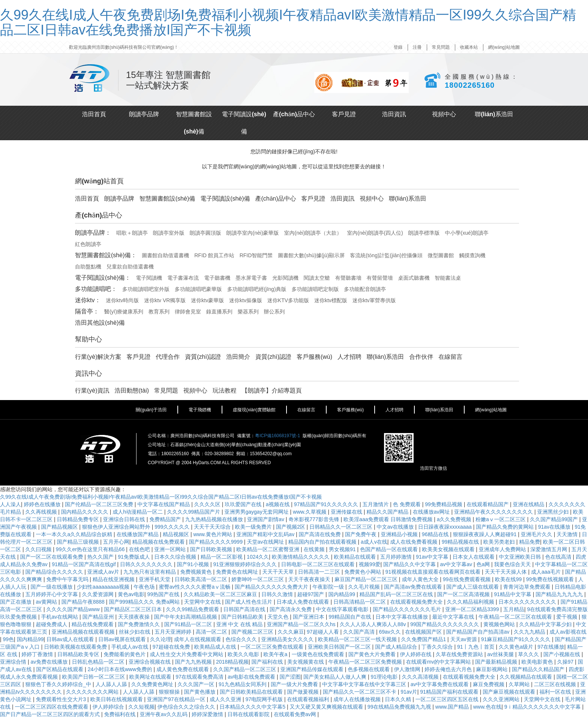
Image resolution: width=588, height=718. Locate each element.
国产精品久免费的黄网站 (505, 527)
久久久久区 (208, 504)
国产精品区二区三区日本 (133, 609)
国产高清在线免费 (321, 534)
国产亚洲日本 (309, 617)
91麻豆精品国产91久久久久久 (517, 639)
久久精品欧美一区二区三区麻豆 (221, 594)
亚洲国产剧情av (266, 519)
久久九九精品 (530, 632)
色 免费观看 (408, 504)
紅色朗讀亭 (88, 244)
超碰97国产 (311, 594)
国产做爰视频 (303, 692)
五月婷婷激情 (397, 557)
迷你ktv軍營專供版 (374, 300)
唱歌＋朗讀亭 (132, 233)
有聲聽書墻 (348, 278)
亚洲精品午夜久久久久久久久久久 (494, 512)
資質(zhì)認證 (203, 357)
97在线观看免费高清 (200, 677)
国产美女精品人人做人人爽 (336, 677)
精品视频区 (177, 534)
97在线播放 (551, 647)
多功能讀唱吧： (96, 289)
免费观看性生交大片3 (61, 699)
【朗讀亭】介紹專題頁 (272, 390)
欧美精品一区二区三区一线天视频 (358, 639)
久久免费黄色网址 (153, 684)
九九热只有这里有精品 (150, 572)
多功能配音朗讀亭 (365, 289)
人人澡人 (10, 504)
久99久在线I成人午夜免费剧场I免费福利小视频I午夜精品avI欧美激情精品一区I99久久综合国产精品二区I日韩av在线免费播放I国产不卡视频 (288, 22)
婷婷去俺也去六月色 (449, 669)
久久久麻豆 (291, 632)
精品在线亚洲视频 (114, 579)
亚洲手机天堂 (155, 579)
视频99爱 (370, 564)
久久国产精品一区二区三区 (245, 669)
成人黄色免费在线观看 (183, 669)
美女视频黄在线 (306, 662)
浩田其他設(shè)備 (100, 323)
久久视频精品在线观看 (526, 677)
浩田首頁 (94, 114)
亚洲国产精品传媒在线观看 (313, 669)
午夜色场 (145, 587)
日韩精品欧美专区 (79, 654)
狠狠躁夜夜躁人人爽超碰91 (485, 534)
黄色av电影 (131, 594)
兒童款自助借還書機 (130, 267)
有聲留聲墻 (380, 278)
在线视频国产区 (424, 632)
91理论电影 (385, 677)
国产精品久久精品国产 (539, 669)
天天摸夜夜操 (135, 617)
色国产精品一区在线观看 (390, 549)
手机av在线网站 (60, 617)
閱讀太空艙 (317, 278)
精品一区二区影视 (222, 557)
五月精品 (514, 609)
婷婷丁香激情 (38, 654)
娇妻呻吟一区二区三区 (258, 579)
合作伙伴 (421, 357)
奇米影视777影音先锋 (314, 519)
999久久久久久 (173, 527)
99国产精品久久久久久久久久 (445, 624)
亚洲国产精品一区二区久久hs (302, 624)
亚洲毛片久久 (537, 534)
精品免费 (529, 542)
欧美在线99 (509, 579)
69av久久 (390, 632)
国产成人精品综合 (397, 647)
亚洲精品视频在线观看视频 (84, 632)
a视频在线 (279, 504)
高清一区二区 (212, 632)
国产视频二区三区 (253, 632)
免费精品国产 (166, 519)
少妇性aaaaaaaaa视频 (104, 587)
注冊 (417, 47)
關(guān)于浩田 (151, 410)
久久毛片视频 (365, 587)
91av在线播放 (555, 527)
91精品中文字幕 (513, 594)
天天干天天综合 (213, 527)
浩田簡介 (238, 357)
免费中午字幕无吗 (68, 579)
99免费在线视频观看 (551, 579)
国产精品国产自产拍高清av (479, 632)
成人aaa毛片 (547, 572)
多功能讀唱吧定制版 (315, 289)
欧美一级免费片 (254, 527)
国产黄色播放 (201, 692)
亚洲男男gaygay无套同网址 (257, 512)
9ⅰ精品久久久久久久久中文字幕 (543, 707)
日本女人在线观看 (474, 557)
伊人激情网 (408, 669)
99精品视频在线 (461, 542)
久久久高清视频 (421, 677)
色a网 (484, 564)
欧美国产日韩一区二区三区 (94, 677)
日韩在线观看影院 (249, 714)
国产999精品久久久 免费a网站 (145, 602)
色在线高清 (559, 557)
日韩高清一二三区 (320, 572)
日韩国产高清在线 (245, 609)
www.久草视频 (310, 512)
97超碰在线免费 (172, 647)
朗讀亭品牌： (93, 233)
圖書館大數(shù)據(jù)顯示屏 (311, 255)
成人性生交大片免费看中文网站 (187, 654)
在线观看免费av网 (296, 714)
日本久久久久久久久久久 (528, 602)
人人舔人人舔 (112, 684)
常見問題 (441, 47)
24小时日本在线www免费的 (121, 669)
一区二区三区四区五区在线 (448, 699)
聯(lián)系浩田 (494, 114)
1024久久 (258, 557)
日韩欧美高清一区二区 (202, 579)
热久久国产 (101, 557)
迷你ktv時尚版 (122, 300)
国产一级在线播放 (52, 587)
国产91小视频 (193, 564)
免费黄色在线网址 (238, 572)
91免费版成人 (134, 557)
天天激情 (568, 534)
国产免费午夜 (361, 534)
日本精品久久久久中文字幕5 (253, 707)
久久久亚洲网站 (502, 699)
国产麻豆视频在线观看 (510, 692)
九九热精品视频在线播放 (215, 519)
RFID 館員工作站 (214, 255)
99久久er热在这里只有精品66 (91, 549)
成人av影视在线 (568, 632)
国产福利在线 (268, 662)
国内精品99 (342, 594)
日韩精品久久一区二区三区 (342, 527)
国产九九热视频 (194, 662)
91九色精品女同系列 (243, 684)
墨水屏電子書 (251, 278)
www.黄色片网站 (213, 534)
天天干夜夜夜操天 (310, 579)
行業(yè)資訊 (92, 390)
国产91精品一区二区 (189, 624)
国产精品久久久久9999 (217, 542)
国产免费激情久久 (139, 624)
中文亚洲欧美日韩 (520, 557)
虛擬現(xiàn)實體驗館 (254, 410)
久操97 (566, 662)
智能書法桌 (448, 278)
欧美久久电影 (244, 654)
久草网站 (520, 684)
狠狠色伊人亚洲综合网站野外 (117, 527)
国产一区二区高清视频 (464, 594)
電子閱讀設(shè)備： (103, 278)
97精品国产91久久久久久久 (327, 504)
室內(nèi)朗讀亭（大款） (313, 233)
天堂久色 (279, 617)
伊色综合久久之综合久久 (187, 707)
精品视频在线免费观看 (159, 542)
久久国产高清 (360, 632)
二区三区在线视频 (556, 684)
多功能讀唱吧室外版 (146, 289)
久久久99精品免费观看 (193, 609)
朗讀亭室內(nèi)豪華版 (253, 233)
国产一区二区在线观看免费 (52, 557)
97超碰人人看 (323, 632)
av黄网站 (47, 602)
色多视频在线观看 (369, 669)
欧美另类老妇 (500, 542)
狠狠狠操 (170, 692)
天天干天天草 (279, 572)
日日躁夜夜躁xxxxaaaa (446, 527)
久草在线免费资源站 (460, 654)
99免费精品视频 (444, 504)
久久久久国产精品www (73, 609)
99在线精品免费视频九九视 (400, 707)
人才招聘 (349, 357)
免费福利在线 (120, 714)
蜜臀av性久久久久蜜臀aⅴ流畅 (195, 587)
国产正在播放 (16, 602)
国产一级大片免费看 (295, 684)
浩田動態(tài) (132, 390)
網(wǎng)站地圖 (504, 47)
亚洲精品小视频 (400, 534)
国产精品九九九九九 (560, 594)
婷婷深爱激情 (208, 714)
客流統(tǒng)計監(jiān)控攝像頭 (386, 255)
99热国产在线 (164, 594)
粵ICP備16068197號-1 (277, 436)
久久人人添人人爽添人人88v (373, 624)
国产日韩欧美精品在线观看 (252, 692)
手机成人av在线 (131, 647)
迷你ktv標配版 (331, 300)
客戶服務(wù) (314, 357)
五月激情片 (376, 504)
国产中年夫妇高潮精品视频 (186, 617)
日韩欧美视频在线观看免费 (76, 647)
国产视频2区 (291, 527)
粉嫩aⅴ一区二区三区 (501, 519)
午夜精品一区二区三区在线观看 (516, 617)
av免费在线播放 (50, 662)
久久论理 (160, 639)
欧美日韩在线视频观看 (117, 699)
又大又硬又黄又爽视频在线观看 (327, 707)
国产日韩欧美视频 (212, 549)
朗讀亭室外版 (169, 233)
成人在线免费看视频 (414, 542)
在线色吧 (140, 549)
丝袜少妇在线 (135, 632)
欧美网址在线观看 (151, 677)
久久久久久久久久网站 (93, 692)
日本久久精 (399, 699)
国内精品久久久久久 (85, 512)
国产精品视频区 (60, 527)
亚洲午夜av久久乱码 (164, 714)
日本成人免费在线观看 (304, 602)
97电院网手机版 (265, 699)
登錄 (398, 47)
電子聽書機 (217, 278)
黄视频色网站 (500, 624)
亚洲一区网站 (171, 549)
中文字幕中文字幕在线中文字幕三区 (365, 684)
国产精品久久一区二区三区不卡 (360, 692)
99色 (9, 639)
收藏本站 (469, 47)
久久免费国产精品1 (424, 639)
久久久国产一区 (196, 684)
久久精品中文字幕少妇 (546, 624)
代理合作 (168, 357)
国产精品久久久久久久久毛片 (408, 609)
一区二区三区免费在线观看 (273, 647)
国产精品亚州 (99, 617)
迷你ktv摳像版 (246, 300)
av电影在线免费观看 (252, 677)
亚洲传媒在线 (347, 512)
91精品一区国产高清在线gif (84, 564)
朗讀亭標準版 (424, 233)
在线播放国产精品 (138, 534)
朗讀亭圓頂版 (205, 233)
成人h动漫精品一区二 (138, 512)
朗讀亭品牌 (144, 114)
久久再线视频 (42, 512)
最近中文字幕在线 (454, 617)
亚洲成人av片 (104, 572)
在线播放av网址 (432, 512)
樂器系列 (248, 312)
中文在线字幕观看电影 (343, 609)
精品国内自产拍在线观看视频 (323, 542)
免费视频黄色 (196, 572)
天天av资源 (464, 639)
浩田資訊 (394, 114)
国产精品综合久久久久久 (55, 572)
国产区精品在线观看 (60, 669)
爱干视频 (567, 617)
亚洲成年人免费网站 (503, 549)
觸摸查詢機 (472, 255)
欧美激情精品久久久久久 (301, 557)
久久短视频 (141, 707)
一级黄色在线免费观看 (319, 654)
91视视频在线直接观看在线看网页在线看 (434, 572)
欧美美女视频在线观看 (449, 549)
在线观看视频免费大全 (417, 602)
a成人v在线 (374, 542)
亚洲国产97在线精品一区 (177, 699)
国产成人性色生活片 (249, 602)
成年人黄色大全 (421, 579)
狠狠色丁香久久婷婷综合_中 (59, 684)
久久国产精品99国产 (554, 519)
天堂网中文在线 (203, 602)
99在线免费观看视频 (467, 579)
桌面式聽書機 (414, 278)
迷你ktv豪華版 (207, 300)
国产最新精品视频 (497, 662)
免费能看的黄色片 (125, 654)
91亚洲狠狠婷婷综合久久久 (245, 564)
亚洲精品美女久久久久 (288, 639)
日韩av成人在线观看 (71, 639)
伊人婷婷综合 (109, 707)
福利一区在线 (556, 692)
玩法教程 (225, 390)
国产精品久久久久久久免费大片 (272, 587)
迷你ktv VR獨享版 (165, 300)
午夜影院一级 (329, 587)
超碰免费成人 (52, 624)
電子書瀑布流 (183, 278)
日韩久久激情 (278, 594)
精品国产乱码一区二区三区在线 (397, 594)
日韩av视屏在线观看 (123, 639)
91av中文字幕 (433, 557)
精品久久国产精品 (388, 512)
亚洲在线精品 (529, 504)
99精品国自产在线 (350, 617)
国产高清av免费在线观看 (414, 587)
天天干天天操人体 (507, 572)
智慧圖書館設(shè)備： (106, 255)
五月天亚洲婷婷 (174, 632)
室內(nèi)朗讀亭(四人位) (375, 233)
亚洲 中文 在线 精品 (240, 624)
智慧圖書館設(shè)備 (194, 123)
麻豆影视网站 (493, 669)
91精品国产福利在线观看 (450, 692)
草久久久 (529, 654)
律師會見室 (188, 312)
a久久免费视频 (455, 519)
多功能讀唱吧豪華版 (198, 289)
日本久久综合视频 (176, 557)
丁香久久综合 (438, 647)
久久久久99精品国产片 (194, 512)
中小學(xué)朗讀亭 (467, 233)
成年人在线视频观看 (198, 639)
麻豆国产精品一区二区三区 (367, 579)
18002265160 (470, 85)
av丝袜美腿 (501, 654)
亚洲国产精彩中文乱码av (266, 534)
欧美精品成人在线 (216, 647)
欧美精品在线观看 (355, 557)
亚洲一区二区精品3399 (473, 609)
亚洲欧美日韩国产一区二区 (340, 647)
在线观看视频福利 (309, 699)
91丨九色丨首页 (476, 647)
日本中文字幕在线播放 (402, 617)
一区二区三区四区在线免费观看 (52, 707)
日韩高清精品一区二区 (360, 602)
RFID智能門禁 (256, 255)
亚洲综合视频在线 (150, 662)
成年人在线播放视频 (358, 699)
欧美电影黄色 (538, 662)
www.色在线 (487, 707)
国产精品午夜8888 (84, 602)
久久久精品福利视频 (471, 602)
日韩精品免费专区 (78, 519)
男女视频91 (343, 549)
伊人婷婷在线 (416, 654)
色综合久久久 (242, 639)
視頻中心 (444, 114)
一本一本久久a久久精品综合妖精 (75, 534)
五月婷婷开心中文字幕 (52, 594)
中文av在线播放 (396, 527)
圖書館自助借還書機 (165, 255)
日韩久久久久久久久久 (147, 564)
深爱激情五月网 (549, 549)
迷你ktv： (88, 300)
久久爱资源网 (99, 594)
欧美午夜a (276, 654)
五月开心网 (116, 542)
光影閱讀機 (285, 278)
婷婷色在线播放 (43, 504)
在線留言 (450, 357)
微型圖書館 (441, 255)
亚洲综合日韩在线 (125, 519)
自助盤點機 (88, 267)
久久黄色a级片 (517, 647)
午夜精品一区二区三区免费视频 (366, 662)
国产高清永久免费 (291, 609)
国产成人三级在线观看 (473, 587)
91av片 (409, 692)
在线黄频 (315, 549)
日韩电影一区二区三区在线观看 (318, 564)
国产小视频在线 (562, 654)
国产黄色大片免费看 (373, 654)
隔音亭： (87, 311)
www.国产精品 (453, 707)
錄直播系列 (219, 312)
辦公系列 (274, 312)
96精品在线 (436, 534)
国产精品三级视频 (78, 542)
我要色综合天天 (513, 564)
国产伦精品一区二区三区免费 (100, 504)
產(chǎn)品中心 (294, 114)
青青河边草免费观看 (528, 587)
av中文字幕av (457, 564)
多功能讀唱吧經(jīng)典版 (257, 289)
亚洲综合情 (14, 662)
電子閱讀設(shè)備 (244, 123)
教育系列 (159, 312)
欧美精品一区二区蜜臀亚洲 (268, 549)
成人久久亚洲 (226, 699)
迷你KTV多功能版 (288, 300)
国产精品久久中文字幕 (410, 564)
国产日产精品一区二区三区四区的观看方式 (51, 714)
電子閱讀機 (149, 278)
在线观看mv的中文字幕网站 (439, 662)
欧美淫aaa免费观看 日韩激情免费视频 (389, 519)
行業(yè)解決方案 (98, 357)
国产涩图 (290, 677)
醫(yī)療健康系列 (124, 312)
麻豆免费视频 (489, 684)
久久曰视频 (39, 549)
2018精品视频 (232, 662)
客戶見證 (344, 114)
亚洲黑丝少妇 (553, 512)
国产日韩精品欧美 (243, 617)
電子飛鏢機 (200, 410)
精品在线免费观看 (93, 624)
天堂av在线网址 (266, 542)
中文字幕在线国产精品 (164, 504)
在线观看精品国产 (488, 504)
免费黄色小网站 (363, 572)
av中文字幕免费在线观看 (440, 684)
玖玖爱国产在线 (244, 504)
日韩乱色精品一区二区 (99, 662)
